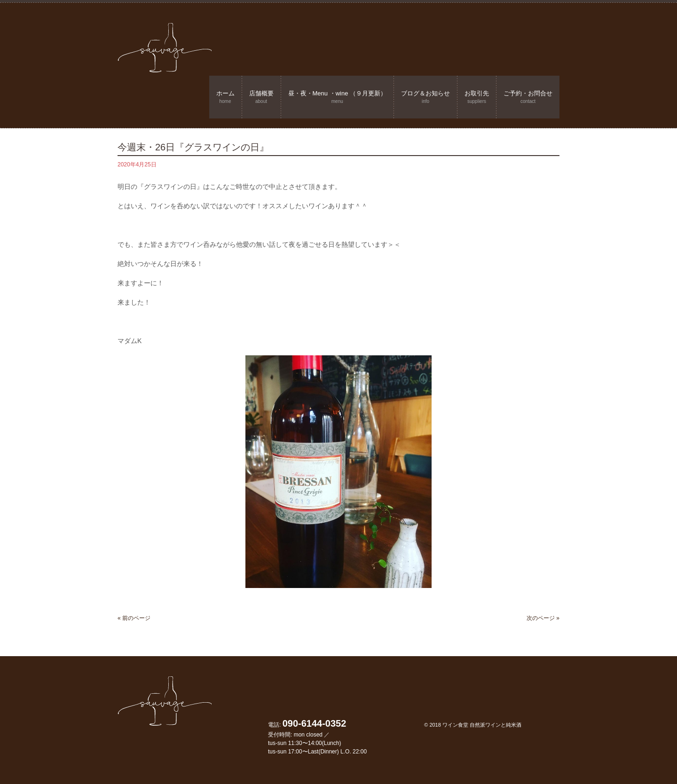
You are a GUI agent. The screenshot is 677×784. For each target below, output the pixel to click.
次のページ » (543, 618)
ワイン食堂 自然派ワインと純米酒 (482, 725)
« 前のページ (134, 618)
